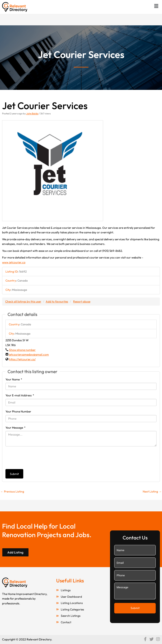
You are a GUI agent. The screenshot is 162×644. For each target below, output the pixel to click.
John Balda (32, 113)
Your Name (14, 379)
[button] (156, 6)
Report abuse (82, 301)
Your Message (16, 428)
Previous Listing (12, 491)
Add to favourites (57, 301)
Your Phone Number (18, 411)
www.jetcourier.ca (14, 262)
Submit (14, 474)
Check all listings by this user (23, 301)
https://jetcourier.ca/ (22, 359)
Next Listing (152, 491)
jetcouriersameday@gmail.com (29, 354)
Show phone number (22, 350)
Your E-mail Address (20, 395)
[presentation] (37, 458)
